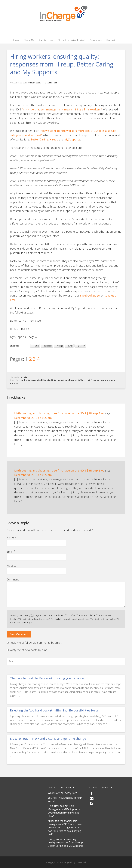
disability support (56, 380)
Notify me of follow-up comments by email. (35, 642)
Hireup (54, 139)
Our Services (46, 40)
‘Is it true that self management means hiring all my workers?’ (62, 109)
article (24, 377)
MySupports (72, 139)
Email (11, 552)
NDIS (90, 380)
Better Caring (39, 139)
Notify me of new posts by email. (29, 649)
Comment (13, 579)
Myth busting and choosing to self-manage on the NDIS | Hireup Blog (59, 413)
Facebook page (90, 295)
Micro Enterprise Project (72, 40)
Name (11, 537)
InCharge (66, 12)
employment (71, 380)
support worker (101, 380)
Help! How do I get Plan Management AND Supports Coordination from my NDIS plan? (64, 810)
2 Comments (51, 83)
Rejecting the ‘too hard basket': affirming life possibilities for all (55, 710)
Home (16, 40)
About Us (29, 40)
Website (11, 565)
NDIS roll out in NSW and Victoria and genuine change (48, 738)
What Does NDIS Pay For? (62, 793)
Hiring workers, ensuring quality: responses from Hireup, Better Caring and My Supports (66, 842)
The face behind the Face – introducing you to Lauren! (48, 678)
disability (42, 380)
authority (26, 380)
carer (34, 380)
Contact (111, 40)
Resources (96, 40)
